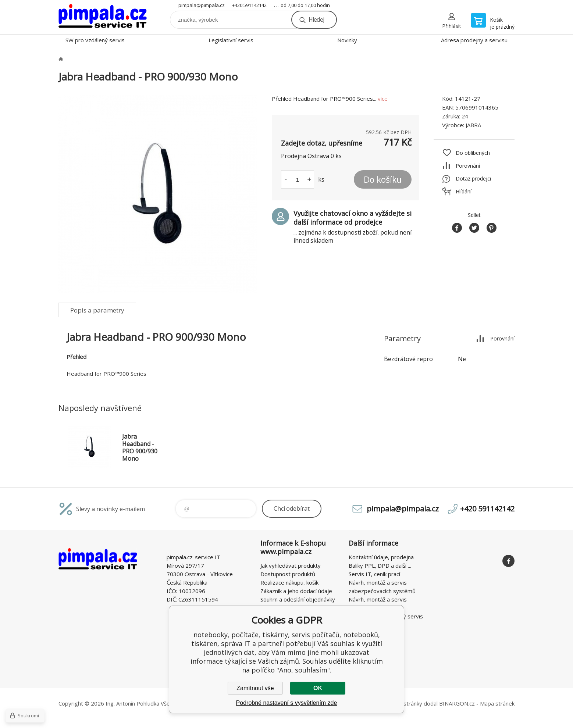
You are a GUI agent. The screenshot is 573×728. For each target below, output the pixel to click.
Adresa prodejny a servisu (474, 40)
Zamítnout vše (255, 688)
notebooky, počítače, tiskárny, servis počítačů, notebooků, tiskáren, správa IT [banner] (103, 17)
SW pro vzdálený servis (95, 40)
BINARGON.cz (457, 703)
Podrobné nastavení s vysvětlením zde (287, 703)
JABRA (473, 125)
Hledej (316, 19)
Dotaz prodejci (473, 179)
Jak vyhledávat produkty (291, 565)
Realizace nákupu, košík (289, 582)
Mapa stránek (497, 703)
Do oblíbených (473, 153)
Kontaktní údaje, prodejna (381, 557)
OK (318, 688)
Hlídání (464, 191)
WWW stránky (404, 703)
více (383, 99)
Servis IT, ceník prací (374, 574)
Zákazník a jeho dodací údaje (296, 591)
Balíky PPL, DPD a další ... (380, 565)
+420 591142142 (249, 5)
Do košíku (383, 179)
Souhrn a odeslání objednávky (298, 599)
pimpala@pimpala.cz (202, 5)
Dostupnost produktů (288, 574)
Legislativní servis (231, 40)
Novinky (347, 40)
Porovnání (468, 166)
